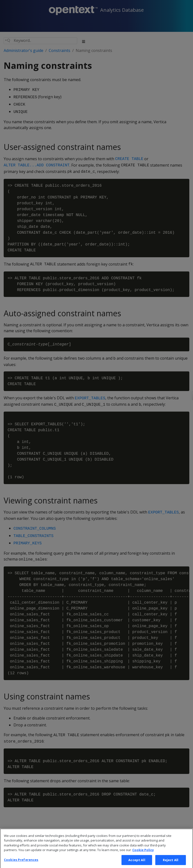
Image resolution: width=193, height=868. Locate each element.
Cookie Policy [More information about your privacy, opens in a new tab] (143, 855)
